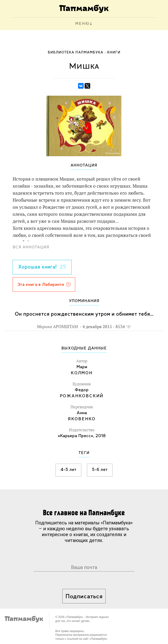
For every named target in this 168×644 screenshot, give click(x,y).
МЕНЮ (82, 24)
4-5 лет (68, 470)
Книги (114, 53)
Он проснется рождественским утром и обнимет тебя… (84, 314)
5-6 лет (100, 470)
